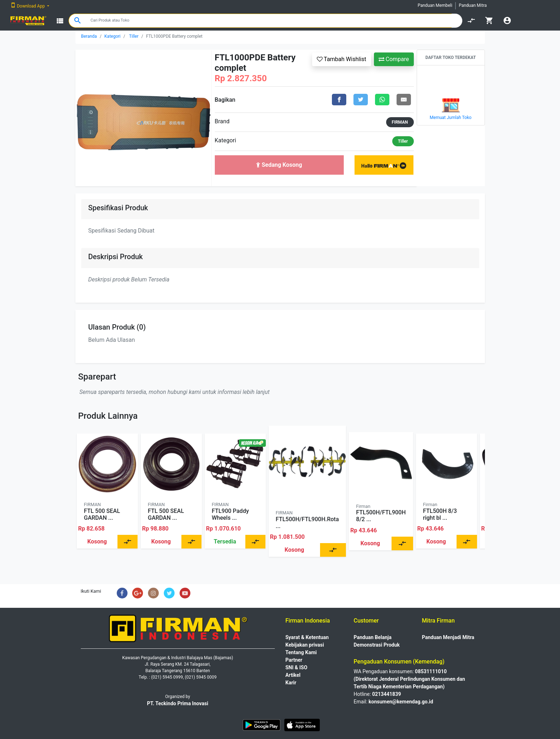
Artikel (293, 675)
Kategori (113, 36)
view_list (60, 21)
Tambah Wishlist (342, 59)
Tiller (134, 36)
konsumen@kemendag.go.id (401, 702)
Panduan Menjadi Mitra (448, 637)
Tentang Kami (301, 652)
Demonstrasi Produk (377, 645)
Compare (394, 59)
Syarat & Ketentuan (307, 637)
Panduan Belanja (373, 637)
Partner (294, 660)
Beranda (89, 36)
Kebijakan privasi (305, 645)
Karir (291, 683)
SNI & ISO (297, 667)
